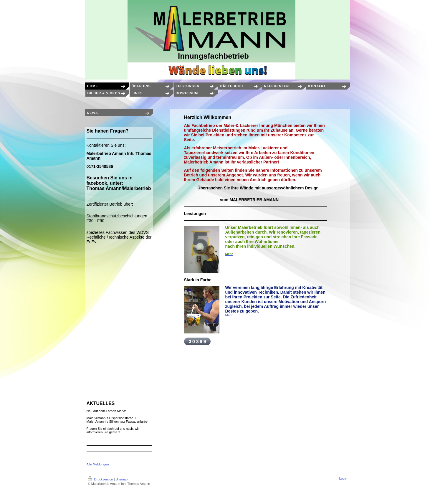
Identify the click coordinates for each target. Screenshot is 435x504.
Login (343, 478)
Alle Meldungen (98, 464)
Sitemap (122, 479)
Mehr (229, 315)
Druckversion (101, 479)
